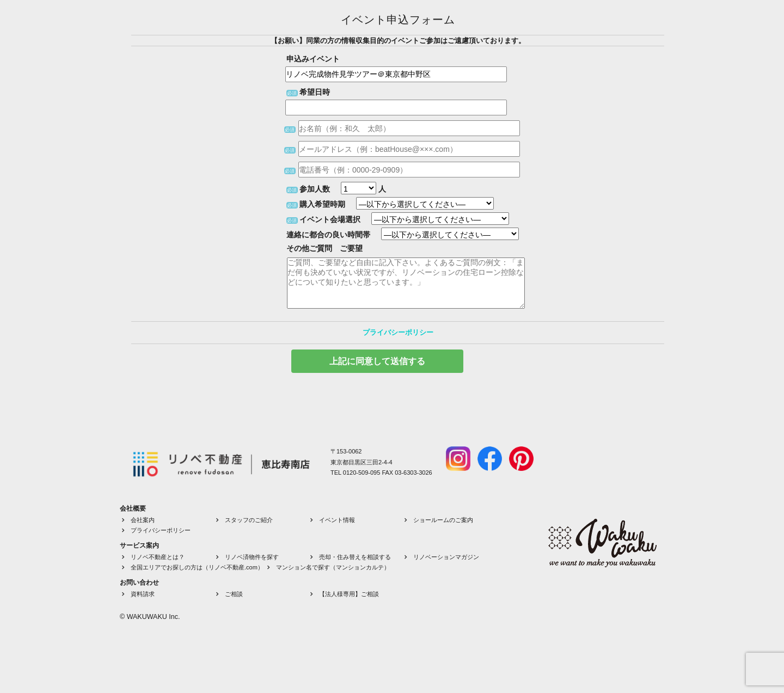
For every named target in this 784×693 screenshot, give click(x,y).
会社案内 (143, 520)
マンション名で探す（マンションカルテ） (333, 567)
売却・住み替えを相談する (355, 557)
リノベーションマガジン (446, 557)
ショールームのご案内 (443, 520)
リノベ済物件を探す (252, 557)
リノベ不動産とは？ (158, 557)
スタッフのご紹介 (249, 520)
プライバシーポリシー (398, 332)
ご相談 (234, 594)
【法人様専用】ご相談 (349, 594)
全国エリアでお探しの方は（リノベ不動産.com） (197, 567)
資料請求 (143, 594)
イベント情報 (337, 520)
